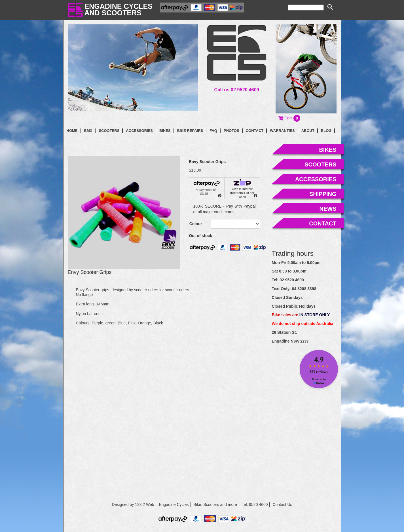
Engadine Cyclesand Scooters (119, 9)
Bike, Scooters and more (215, 504)
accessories (316, 179)
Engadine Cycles (174, 504)
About (308, 131)
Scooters (109, 131)
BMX (88, 131)
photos (231, 131)
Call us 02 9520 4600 (237, 90)
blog (326, 131)
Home (72, 131)
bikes (328, 150)
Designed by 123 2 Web (133, 504)
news (328, 209)
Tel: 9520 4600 (255, 504)
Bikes (165, 131)
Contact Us (282, 504)
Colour (196, 224)
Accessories (139, 131)
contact (255, 131)
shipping (323, 194)
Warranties (282, 131)
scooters (320, 164)
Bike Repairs (190, 131)
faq (213, 131)
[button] (290, 118)
